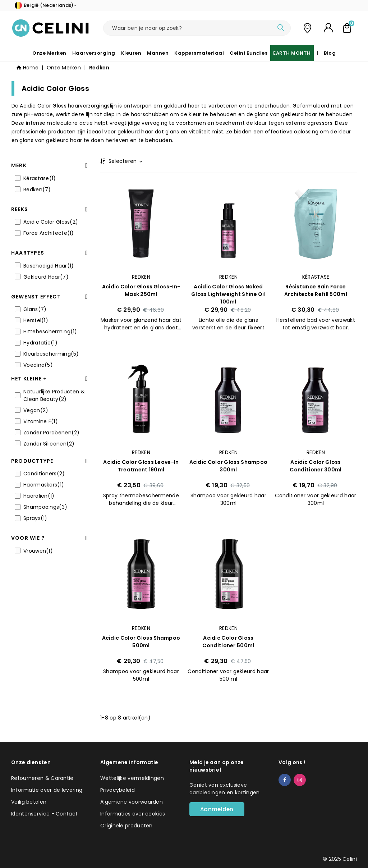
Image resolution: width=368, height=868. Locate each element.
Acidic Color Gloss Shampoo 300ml (229, 466)
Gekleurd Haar (46, 277)
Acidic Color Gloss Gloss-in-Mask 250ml (141, 290)
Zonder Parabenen (52, 433)
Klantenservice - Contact (44, 814)
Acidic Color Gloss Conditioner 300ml (316, 466)
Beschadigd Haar (49, 266)
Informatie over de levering (47, 790)
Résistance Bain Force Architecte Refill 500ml (316, 290)
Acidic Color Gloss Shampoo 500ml (141, 642)
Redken (37, 189)
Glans (35, 309)
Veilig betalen (29, 802)
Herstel (36, 320)
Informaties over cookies (133, 814)
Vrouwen (38, 551)
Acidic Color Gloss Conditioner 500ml (228, 642)
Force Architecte (49, 233)
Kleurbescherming (51, 354)
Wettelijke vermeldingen (132, 778)
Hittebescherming (50, 332)
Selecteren (125, 161)
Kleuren (131, 53)
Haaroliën (39, 496)
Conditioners (44, 474)
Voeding (38, 365)
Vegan (36, 410)
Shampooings (45, 507)
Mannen (158, 53)
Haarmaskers (44, 485)
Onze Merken (49, 53)
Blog (330, 53)
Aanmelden (217, 809)
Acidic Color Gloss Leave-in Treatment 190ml (141, 466)
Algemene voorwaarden (132, 802)
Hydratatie (40, 343)
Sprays (35, 518)
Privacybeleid (118, 790)
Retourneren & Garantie (42, 778)
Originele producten (126, 826)
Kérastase (40, 178)
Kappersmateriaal (199, 53)
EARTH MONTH (292, 53)
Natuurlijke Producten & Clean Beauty (54, 395)
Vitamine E (41, 421)
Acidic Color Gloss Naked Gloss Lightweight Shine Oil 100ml (228, 294)
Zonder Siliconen (49, 444)
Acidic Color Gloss (51, 222)
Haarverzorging (94, 53)
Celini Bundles (249, 53)
